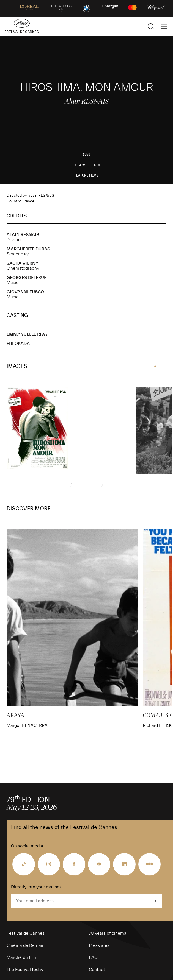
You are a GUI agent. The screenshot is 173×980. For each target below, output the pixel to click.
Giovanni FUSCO (25, 292)
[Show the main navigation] (164, 26)
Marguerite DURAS (28, 249)
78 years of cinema (108, 933)
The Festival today (25, 970)
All (156, 366)
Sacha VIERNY (22, 263)
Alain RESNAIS (23, 235)
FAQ (93, 957)
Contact (97, 970)
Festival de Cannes (26, 933)
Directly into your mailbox (36, 887)
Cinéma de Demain (26, 945)
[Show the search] (151, 26)
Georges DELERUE (27, 278)
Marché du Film (22, 957)
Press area (99, 945)
